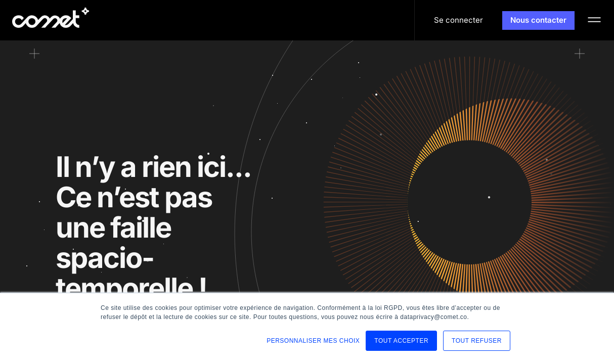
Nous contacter (538, 20)
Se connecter (458, 20)
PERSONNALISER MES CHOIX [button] (313, 341)
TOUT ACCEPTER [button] (401, 341)
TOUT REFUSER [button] (477, 341)
